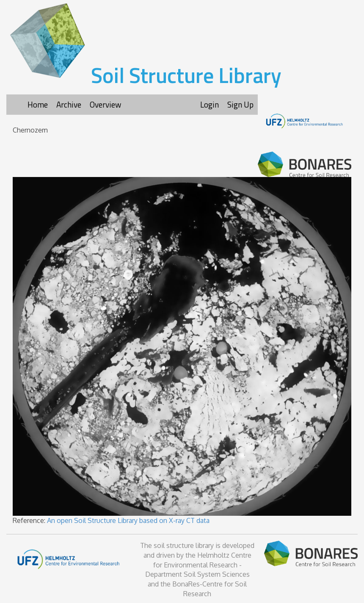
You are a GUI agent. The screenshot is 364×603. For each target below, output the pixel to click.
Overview (105, 104)
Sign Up (240, 104)
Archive (69, 104)
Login (210, 104)
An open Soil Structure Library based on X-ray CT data (128, 520)
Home (38, 104)
